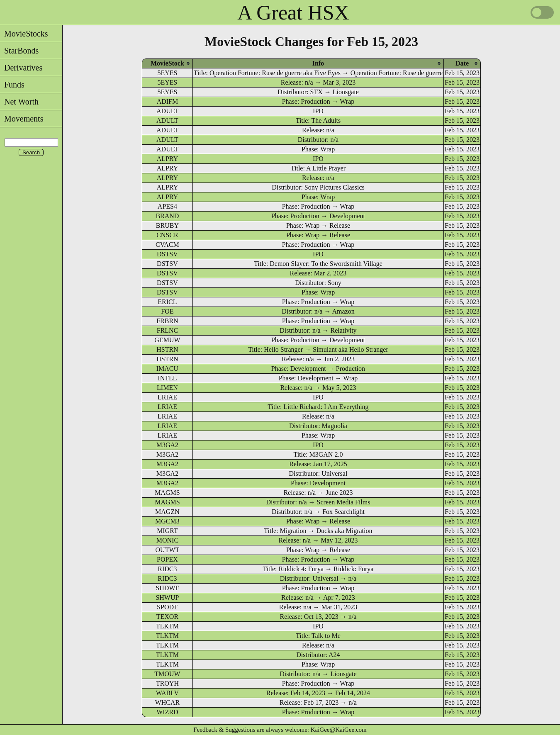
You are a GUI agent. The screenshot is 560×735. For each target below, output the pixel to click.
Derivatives (21, 68)
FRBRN (167, 321)
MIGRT (167, 531)
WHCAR (168, 702)
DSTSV (167, 254)
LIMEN (167, 388)
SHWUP (167, 597)
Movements (22, 119)
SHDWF (167, 588)
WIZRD (167, 712)
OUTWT (168, 550)
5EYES (167, 73)
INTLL (167, 378)
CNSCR (167, 235)
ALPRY (168, 159)
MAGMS (167, 493)
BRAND (167, 216)
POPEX (167, 559)
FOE (167, 311)
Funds (12, 85)
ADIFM (168, 101)
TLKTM (167, 626)
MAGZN (167, 512)
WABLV (167, 693)
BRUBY (167, 225)
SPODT (167, 607)
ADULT (167, 111)
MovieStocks (24, 34)
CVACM (167, 245)
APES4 (167, 206)
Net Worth (19, 102)
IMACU (167, 369)
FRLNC (168, 330)
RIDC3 (167, 569)
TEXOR (167, 617)
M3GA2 (167, 445)
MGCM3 (167, 521)
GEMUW (167, 340)
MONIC (167, 540)
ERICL (167, 302)
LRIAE (167, 397)
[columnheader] (167, 63)
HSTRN (167, 349)
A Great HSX (293, 12)
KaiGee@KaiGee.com (339, 730)
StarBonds (19, 51)
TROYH (167, 683)
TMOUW (167, 674)
